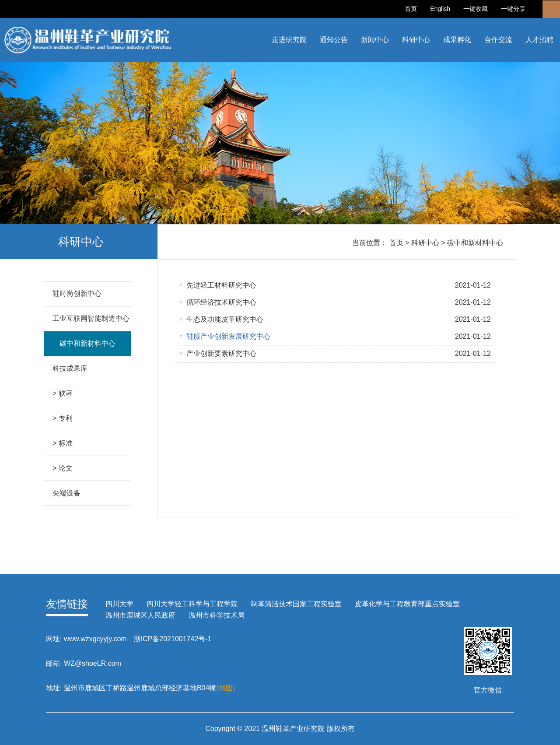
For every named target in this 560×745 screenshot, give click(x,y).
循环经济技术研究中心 (221, 302)
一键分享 (513, 9)
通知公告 (334, 40)
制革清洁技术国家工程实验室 (296, 604)
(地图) (226, 688)
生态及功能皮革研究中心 (225, 319)
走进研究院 (289, 40)
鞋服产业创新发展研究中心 (228, 336)
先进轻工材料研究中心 (221, 285)
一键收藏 (476, 9)
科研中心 (416, 40)
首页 (411, 9)
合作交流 (498, 40)
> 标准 (63, 443)
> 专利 (63, 418)
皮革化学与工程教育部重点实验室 (407, 604)
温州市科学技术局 (217, 615)
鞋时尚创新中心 (77, 293)
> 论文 (63, 468)
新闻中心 (375, 40)
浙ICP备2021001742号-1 (173, 639)
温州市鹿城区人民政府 (140, 615)
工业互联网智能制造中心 (91, 318)
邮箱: (54, 663)
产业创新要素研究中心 (221, 353)
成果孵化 (457, 40)
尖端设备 (66, 493)
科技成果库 (70, 368)
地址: (54, 688)
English (440, 9)
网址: (54, 639)
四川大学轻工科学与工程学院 (192, 604)
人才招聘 (539, 40)
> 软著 (63, 393)
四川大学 (119, 604)
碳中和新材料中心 (475, 243)
